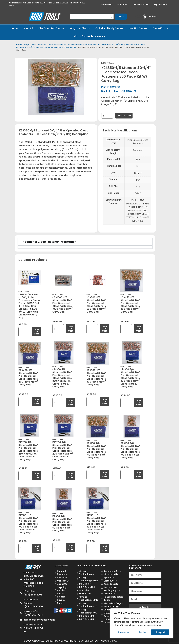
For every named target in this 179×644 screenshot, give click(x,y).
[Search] (92, 17)
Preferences (124, 632)
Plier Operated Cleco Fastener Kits (84, 45)
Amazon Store (141, 4)
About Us (122, 4)
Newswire (106, 4)
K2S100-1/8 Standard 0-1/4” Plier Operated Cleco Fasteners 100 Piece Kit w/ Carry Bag (130, 450)
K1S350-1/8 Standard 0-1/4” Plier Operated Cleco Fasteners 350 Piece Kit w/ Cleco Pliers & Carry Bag (62, 378)
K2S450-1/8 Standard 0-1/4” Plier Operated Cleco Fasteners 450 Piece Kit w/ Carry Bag (130, 305)
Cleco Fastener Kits (57, 45)
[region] (142, 623)
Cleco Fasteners (38, 45)
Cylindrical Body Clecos (109, 28)
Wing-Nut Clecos (80, 28)
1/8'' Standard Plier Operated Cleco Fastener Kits (53, 47)
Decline (142, 632)
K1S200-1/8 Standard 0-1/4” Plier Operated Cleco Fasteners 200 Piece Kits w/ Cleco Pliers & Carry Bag (63, 451)
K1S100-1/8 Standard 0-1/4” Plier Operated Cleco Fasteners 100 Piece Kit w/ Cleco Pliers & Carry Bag (28, 524)
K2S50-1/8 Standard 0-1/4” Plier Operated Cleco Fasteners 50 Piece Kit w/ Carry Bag (62, 523)
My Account (161, 4)
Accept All (160, 632)
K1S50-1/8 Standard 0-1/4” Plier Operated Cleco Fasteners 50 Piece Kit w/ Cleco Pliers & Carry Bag (96, 524)
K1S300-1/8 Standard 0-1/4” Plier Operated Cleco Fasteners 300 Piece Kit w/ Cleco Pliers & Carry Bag (130, 378)
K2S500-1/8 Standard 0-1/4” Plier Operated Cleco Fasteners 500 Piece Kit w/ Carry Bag (96, 305)
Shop (26, 45)
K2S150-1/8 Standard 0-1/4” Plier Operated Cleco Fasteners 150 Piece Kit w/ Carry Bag (96, 450)
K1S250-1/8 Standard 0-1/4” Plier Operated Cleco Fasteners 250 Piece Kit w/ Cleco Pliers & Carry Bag (28, 451)
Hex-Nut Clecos (138, 28)
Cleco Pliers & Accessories (89, 36)
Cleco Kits (161, 28)
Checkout (152, 16)
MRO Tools (107, 63)
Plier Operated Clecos (51, 28)
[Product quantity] (107, 116)
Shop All (28, 28)
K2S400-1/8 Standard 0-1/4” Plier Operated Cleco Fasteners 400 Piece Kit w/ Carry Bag (28, 377)
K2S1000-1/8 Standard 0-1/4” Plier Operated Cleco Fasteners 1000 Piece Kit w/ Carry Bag (63, 305)
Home (14, 28)
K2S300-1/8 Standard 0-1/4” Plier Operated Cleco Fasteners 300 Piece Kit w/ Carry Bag (96, 377)
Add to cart (124, 116)
